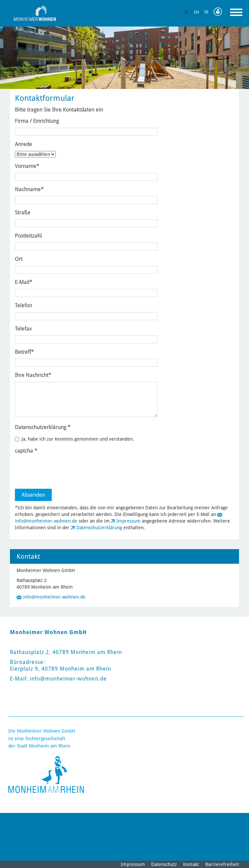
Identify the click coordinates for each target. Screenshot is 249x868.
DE (187, 12)
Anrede (24, 144)
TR (206, 12)
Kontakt (191, 864)
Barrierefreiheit (222, 864)
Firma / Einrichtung (37, 121)
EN (196, 12)
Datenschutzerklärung (99, 528)
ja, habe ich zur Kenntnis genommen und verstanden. (74, 439)
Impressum (128, 521)
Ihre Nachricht (33, 375)
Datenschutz (164, 864)
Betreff (25, 352)
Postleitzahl (28, 236)
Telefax (23, 329)
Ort (19, 259)
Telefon (24, 305)
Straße (23, 213)
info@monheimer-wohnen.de (46, 521)
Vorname (27, 166)
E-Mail (24, 282)
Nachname (29, 189)
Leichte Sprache (219, 12)
